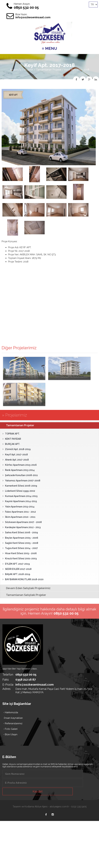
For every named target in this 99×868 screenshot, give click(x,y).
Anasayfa (16, 70)
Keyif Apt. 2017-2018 (15, 455)
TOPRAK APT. (11, 434)
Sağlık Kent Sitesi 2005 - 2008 (20, 543)
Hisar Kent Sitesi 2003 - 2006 (20, 553)
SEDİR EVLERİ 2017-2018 (17, 569)
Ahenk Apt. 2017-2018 (16, 460)
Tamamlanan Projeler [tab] (18, 425)
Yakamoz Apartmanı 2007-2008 (21, 481)
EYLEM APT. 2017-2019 (16, 564)
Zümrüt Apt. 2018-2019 (17, 449)
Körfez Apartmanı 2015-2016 (20, 465)
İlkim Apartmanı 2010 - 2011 (19, 517)
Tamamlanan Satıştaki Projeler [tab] (24, 595)
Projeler (29, 70)
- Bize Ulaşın (10, 734)
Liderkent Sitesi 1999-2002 (19, 491)
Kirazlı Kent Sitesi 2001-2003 (20, 559)
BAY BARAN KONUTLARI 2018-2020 (23, 579)
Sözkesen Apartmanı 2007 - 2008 (22, 522)
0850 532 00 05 (26, 7)
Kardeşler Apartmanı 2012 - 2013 (22, 527)
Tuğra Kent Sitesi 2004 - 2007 (20, 548)
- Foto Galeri (10, 729)
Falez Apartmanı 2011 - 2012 (19, 512)
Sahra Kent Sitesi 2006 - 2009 (20, 532)
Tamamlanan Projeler (49, 70)
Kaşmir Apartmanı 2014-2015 (20, 501)
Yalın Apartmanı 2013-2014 (19, 507)
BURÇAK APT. (11, 444)
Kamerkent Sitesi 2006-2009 (20, 486)
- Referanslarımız (13, 723)
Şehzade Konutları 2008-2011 (20, 475)
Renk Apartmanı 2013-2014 (19, 470)
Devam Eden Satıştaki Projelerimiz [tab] (26, 588)
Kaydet (38, 791)
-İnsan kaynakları (13, 718)
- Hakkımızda (11, 712)
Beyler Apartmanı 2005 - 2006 (20, 538)
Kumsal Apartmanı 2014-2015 (20, 496)
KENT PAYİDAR (12, 439)
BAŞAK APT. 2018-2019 (16, 574)
